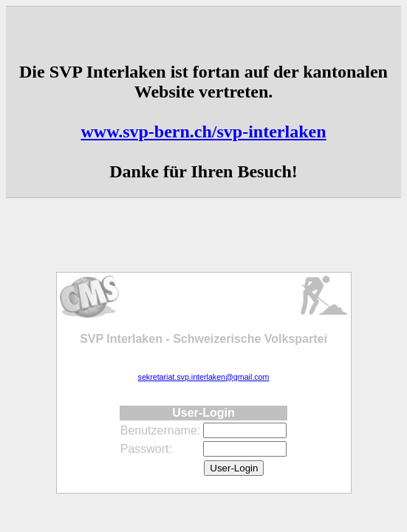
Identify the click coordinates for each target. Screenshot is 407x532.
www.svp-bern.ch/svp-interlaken (203, 132)
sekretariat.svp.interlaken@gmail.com (204, 377)
